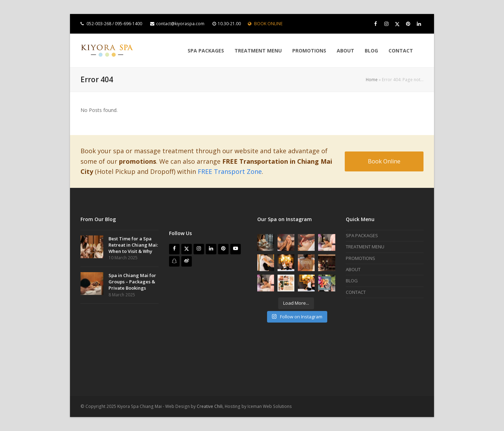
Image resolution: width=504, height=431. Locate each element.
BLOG (352, 281)
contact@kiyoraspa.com (180, 24)
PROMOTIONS (360, 258)
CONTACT (356, 292)
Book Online (384, 161)
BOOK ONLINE (268, 24)
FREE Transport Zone (230, 171)
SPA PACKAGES (362, 235)
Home (372, 80)
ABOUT (353, 269)
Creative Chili (210, 406)
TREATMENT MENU (365, 247)
